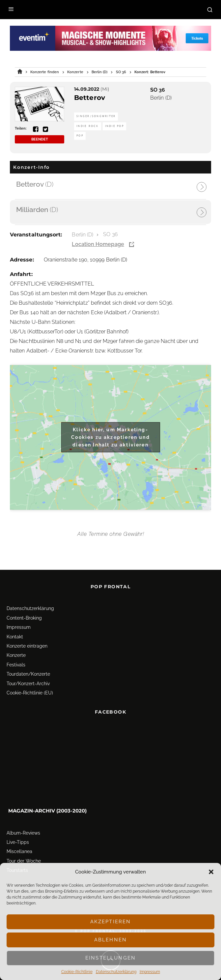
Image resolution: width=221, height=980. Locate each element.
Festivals (16, 665)
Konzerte (16, 655)
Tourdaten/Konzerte (28, 674)
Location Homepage (98, 244)
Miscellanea (19, 851)
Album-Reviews (23, 833)
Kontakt (15, 637)
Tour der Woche (24, 861)
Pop (80, 136)
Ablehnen (110, 940)
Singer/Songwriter (96, 116)
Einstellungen (110, 958)
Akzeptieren (111, 922)
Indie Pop (114, 126)
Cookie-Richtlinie (77, 972)
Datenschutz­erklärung (116, 972)
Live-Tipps (18, 842)
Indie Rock (88, 126)
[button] (211, 872)
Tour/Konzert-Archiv (28, 684)
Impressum (150, 972)
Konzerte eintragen (27, 646)
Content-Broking (24, 618)
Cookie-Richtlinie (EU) (30, 693)
